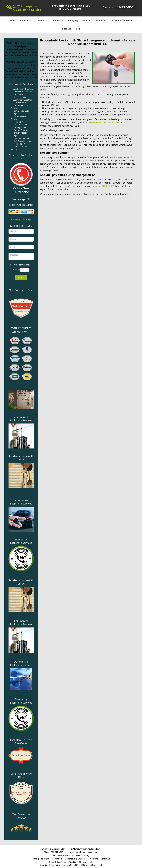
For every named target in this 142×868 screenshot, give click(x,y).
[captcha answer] (24, 270)
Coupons (87, 21)
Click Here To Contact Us (21, 157)
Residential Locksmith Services (21, 458)
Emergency (73, 21)
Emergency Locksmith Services (21, 541)
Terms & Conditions (57, 862)
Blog (78, 29)
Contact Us (101, 21)
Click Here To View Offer (21, 775)
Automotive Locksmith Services (21, 502)
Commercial (41, 21)
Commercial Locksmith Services (21, 419)
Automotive (58, 21)
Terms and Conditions (122, 21)
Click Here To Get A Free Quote (21, 742)
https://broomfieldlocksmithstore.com (81, 852)
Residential (26, 21)
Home (13, 21)
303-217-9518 (125, 7)
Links (91, 862)
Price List (67, 29)
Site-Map (82, 862)
